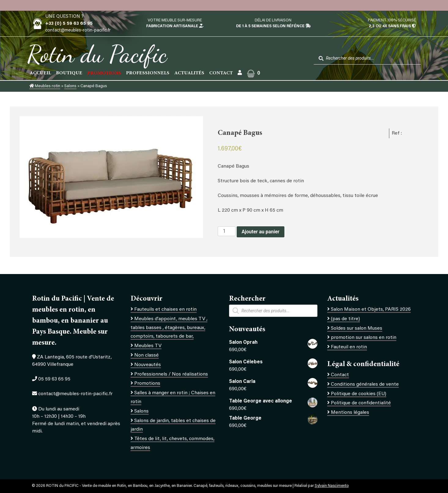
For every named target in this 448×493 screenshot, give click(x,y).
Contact (221, 73)
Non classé (146, 355)
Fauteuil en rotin (349, 347)
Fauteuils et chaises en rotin (165, 310)
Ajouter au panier (261, 232)
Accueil (40, 73)
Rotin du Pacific (97, 54)
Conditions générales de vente (365, 384)
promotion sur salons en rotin (364, 338)
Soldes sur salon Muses (357, 328)
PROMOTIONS (104, 73)
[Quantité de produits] (227, 231)
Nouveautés (148, 365)
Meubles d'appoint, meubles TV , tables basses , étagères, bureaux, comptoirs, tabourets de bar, (169, 328)
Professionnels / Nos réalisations (171, 374)
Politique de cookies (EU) (359, 394)
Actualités (189, 73)
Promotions (147, 384)
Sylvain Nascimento (332, 486)
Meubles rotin (45, 86)
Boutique (69, 73)
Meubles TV (148, 346)
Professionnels (148, 73)
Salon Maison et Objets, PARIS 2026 (371, 310)
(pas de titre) (345, 319)
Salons (70, 86)
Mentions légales (350, 413)
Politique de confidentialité (361, 403)
